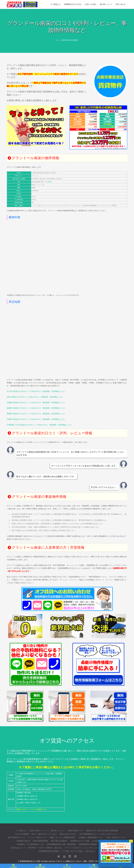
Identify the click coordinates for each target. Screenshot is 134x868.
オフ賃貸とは (55, 4)
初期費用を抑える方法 (72, 4)
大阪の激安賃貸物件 (40, 841)
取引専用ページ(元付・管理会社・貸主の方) (45, 848)
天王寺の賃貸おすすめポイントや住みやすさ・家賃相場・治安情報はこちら (36, 391)
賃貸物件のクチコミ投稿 (80, 841)
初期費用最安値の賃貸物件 (49, 851)
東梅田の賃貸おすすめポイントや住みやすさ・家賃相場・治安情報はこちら (36, 414)
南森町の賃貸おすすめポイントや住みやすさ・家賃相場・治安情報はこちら (36, 408)
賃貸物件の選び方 (23, 841)
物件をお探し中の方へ (68, 834)
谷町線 (49, 182)
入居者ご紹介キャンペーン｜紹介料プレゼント (47, 831)
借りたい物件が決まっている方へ (44, 834)
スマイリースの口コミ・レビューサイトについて (83, 848)
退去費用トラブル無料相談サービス (31, 844)
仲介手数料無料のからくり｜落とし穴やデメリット (99, 834)
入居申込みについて (18, 848)
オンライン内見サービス (37, 837)
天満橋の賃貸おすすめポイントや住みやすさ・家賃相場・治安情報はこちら (36, 403)
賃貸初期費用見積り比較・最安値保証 (61, 844)
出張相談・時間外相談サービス (91, 837)
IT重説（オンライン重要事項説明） (63, 837)
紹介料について (106, 4)
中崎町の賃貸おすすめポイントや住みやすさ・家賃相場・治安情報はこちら (36, 419)
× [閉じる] (131, 841)
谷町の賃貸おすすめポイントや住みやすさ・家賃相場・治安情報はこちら (35, 397)
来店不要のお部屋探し (59, 841)
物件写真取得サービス (17, 837)
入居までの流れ (90, 4)
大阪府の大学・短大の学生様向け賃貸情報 (102, 831)
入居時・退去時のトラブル (116, 837)
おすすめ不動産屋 (22, 834)
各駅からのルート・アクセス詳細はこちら (32, 809)
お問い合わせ (120, 4)
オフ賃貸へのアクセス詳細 (72, 851)
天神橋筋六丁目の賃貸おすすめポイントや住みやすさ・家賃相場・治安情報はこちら (39, 425)
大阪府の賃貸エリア (75, 831)
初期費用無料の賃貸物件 (88, 844)
